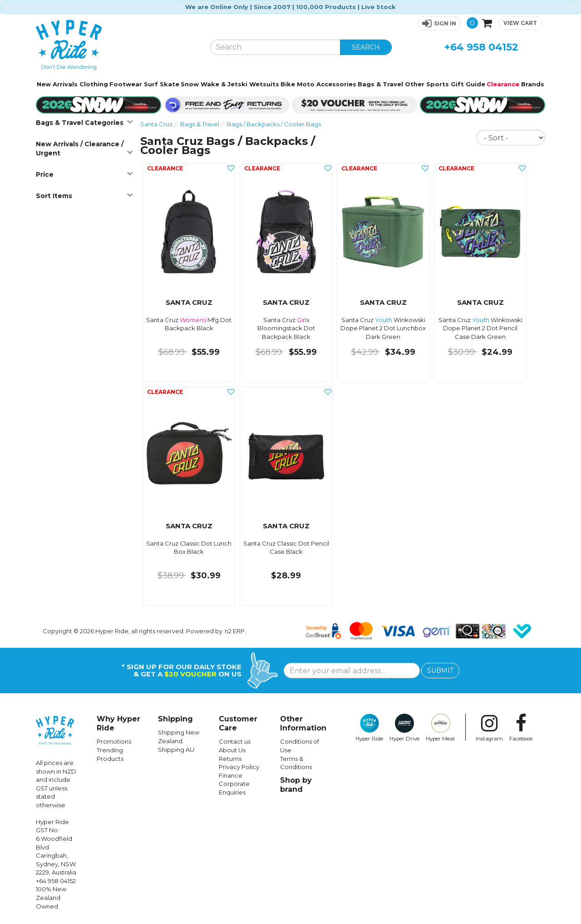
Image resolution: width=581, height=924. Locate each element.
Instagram (489, 728)
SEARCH (366, 47)
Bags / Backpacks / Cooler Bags (274, 124)
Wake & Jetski (224, 84)
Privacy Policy (239, 767)
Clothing (94, 84)
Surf (151, 84)
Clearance (503, 84)
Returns (230, 759)
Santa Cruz (156, 124)
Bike (288, 84)
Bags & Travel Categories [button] (84, 122)
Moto (306, 84)
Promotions (114, 741)
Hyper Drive (404, 728)
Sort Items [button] (84, 196)
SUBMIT (440, 671)
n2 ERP (235, 631)
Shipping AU (176, 750)
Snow (190, 84)
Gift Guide (468, 84)
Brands (533, 84)
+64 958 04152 (481, 47)
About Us (232, 750)
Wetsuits (264, 84)
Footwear (126, 84)
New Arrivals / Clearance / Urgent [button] (84, 149)
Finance (231, 775)
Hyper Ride (369, 728)
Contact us (235, 741)
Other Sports (427, 84)
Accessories (336, 84)
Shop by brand (296, 785)
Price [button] (84, 174)
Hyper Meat (441, 728)
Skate (170, 84)
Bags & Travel (380, 84)
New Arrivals (57, 84)
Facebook (521, 728)
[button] (439, 23)
